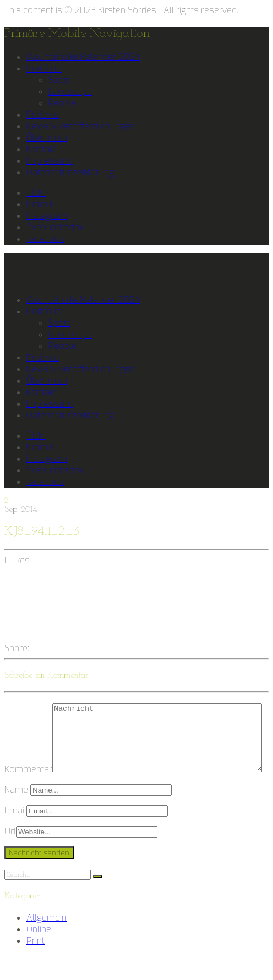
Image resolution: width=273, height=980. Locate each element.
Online (39, 954)
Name (17, 814)
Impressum (50, 161)
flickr (36, 193)
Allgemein (47, 942)
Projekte (43, 115)
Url (10, 856)
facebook (45, 239)
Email (15, 835)
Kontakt (41, 149)
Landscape (70, 92)
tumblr (40, 204)
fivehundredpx (55, 227)
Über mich (47, 138)
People (62, 103)
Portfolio (44, 68)
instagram (47, 216)
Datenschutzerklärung (70, 172)
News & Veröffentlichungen (81, 126)
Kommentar (28, 709)
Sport (59, 80)
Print (36, 965)
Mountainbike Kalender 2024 (83, 57)
